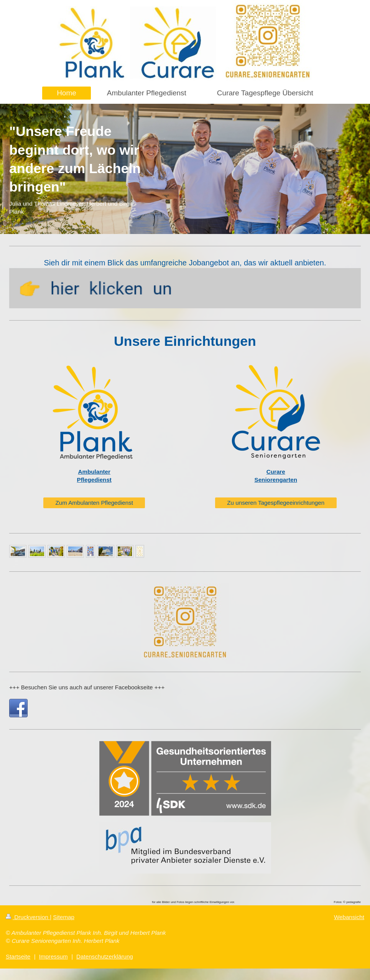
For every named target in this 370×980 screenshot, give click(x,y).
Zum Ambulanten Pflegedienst (94, 503)
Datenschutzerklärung (105, 956)
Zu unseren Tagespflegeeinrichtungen (276, 503)
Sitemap (64, 917)
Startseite (18, 956)
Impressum (53, 956)
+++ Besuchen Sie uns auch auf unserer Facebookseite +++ (87, 687)
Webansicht (349, 917)
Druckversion (28, 917)
